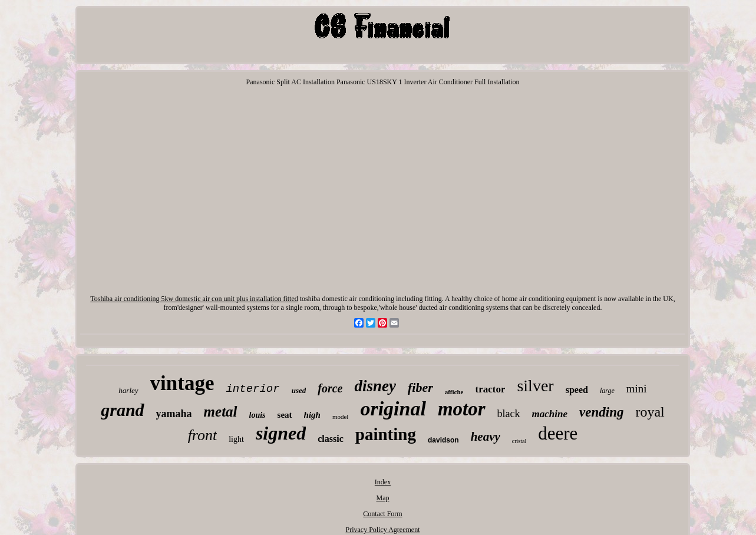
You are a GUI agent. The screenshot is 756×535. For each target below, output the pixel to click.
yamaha (174, 414)
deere (558, 433)
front (203, 435)
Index (383, 482)
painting (386, 434)
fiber (420, 387)
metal (221, 412)
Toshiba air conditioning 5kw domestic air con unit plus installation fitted (194, 299)
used (299, 390)
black (509, 414)
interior (252, 389)
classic (331, 439)
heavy (486, 437)
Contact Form (382, 514)
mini (637, 389)
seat (285, 415)
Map (382, 498)
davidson (443, 440)
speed (577, 390)
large (607, 391)
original (393, 409)
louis (257, 415)
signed (281, 433)
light (236, 439)
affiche (454, 392)
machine (550, 414)
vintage (182, 383)
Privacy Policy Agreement (383, 530)
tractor (490, 389)
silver (535, 386)
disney (375, 386)
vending (601, 412)
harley (128, 390)
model (341, 417)
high (312, 415)
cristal (519, 441)
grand (122, 410)
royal (650, 412)
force (330, 388)
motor (462, 409)
